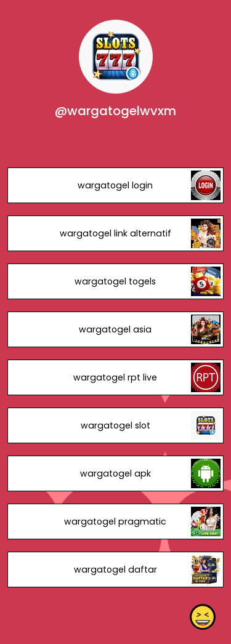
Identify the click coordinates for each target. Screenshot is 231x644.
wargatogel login (115, 185)
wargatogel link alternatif (115, 233)
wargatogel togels (115, 281)
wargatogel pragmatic (115, 521)
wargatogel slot (115, 425)
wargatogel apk (115, 473)
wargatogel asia (115, 329)
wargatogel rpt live (115, 377)
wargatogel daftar (115, 570)
